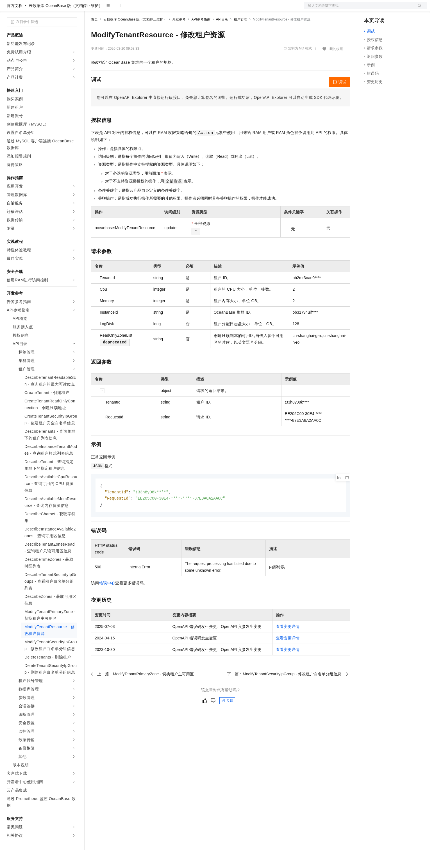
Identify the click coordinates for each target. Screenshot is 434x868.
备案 (370, 9)
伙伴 (152, 9)
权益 (108, 9)
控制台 (384, 9)
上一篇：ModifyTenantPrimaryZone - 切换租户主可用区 (142, 693)
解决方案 (90, 9)
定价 (121, 9)
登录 (418, 9)
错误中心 (107, 602)
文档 (358, 9)
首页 (94, 37)
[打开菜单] (9, 9)
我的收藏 (336, 67)
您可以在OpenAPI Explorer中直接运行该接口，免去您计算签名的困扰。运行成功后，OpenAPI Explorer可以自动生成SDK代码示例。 (220, 115)
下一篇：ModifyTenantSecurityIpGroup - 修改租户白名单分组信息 (288, 693)
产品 (73, 9)
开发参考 (179, 37)
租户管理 (240, 37)
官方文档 (15, 24)
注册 (397, 9)
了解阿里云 (185, 9)
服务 (166, 9)
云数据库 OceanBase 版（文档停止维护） (66, 24)
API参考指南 (201, 37)
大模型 (58, 9)
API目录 (222, 37)
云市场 (137, 9)
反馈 (227, 720)
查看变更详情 (288, 646)
